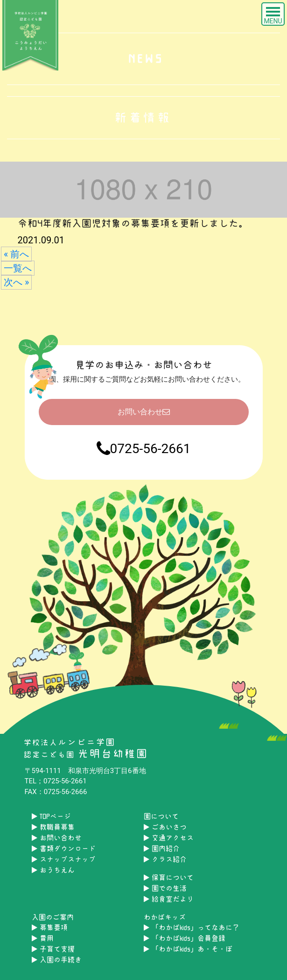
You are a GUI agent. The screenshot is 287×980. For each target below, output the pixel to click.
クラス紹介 (165, 859)
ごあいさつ (165, 827)
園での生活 (165, 888)
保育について (169, 877)
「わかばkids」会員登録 (185, 938)
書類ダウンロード (64, 849)
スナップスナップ (64, 859)
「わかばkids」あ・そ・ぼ (188, 949)
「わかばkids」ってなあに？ (192, 927)
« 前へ (16, 254)
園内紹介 (162, 849)
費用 (43, 938)
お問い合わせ (144, 412)
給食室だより (169, 899)
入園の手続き (57, 960)
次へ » (16, 282)
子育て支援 (53, 949)
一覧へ (18, 268)
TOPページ (51, 816)
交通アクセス (169, 838)
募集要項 (50, 927)
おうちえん (53, 870)
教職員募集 (53, 827)
